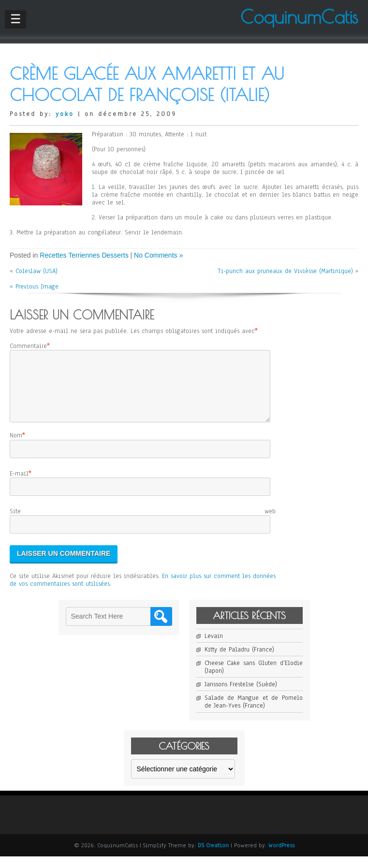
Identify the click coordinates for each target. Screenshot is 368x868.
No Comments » (158, 255)
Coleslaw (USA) (37, 271)
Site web (143, 523)
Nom (16, 447)
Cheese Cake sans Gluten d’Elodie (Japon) (254, 679)
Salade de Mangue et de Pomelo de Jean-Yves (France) (254, 713)
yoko (65, 114)
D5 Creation (213, 857)
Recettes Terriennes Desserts (84, 255)
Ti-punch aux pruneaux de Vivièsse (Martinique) (286, 271)
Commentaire (28, 346)
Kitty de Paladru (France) (239, 661)
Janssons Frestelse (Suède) (241, 696)
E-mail (19, 485)
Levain (214, 648)
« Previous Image (34, 287)
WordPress (281, 857)
